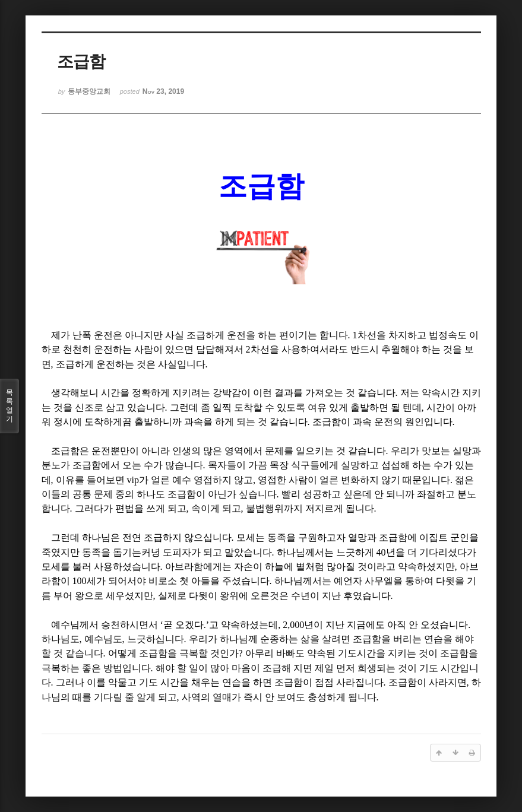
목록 (10, 406)
